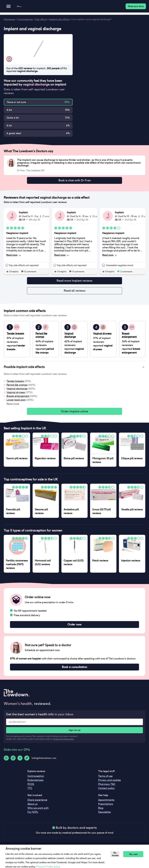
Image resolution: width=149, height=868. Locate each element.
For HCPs (33, 816)
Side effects (41, 19)
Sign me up (74, 734)
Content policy (106, 792)
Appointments (106, 803)
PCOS (31, 788)
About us (32, 807)
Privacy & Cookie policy (64, 743)
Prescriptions (106, 807)
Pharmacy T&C (107, 788)
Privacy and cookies (109, 784)
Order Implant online (74, 413)
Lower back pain (16, 402)
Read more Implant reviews (74, 282)
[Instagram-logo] (13, 762)
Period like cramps (17, 387)
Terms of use (105, 780)
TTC (30, 792)
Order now (74, 627)
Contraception (36, 780)
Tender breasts (15, 383)
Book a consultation (74, 670)
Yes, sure (131, 854)
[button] (74, 369)
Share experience (37, 803)
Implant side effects (59, 19)
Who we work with (38, 812)
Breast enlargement (18, 398)
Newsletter (105, 816)
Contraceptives (25, 19)
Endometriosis (35, 784)
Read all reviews (74, 292)
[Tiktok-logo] (27, 762)
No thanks (115, 854)
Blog (101, 812)
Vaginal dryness (16, 394)
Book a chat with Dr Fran (74, 181)
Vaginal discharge (17, 390)
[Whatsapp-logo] (6, 762)
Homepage (10, 19)
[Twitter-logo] (20, 762)
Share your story (136, 6)
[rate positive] (7, 272)
